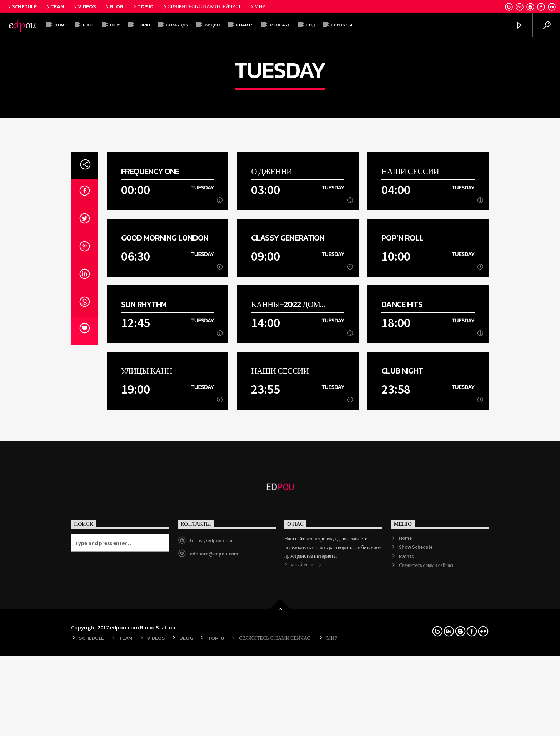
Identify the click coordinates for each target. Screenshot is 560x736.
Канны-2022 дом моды (286, 469)
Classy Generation (288, 403)
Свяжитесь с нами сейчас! (201, 6)
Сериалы (342, 25)
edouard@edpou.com (214, 718)
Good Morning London (165, 403)
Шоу (115, 25)
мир (257, 6)
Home (61, 25)
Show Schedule (416, 712)
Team (55, 6)
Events (406, 721)
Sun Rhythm (144, 469)
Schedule (22, 6)
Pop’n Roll (402, 403)
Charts (245, 25)
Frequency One (150, 336)
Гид (310, 25)
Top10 (143, 25)
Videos (84, 6)
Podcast (280, 25)
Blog (114, 6)
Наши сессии (410, 336)
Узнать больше (303, 730)
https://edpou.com (211, 705)
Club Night (402, 536)
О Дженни (271, 336)
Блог (88, 25)
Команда (177, 25)
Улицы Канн (147, 536)
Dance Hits (402, 469)
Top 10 (143, 6)
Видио (212, 25)
